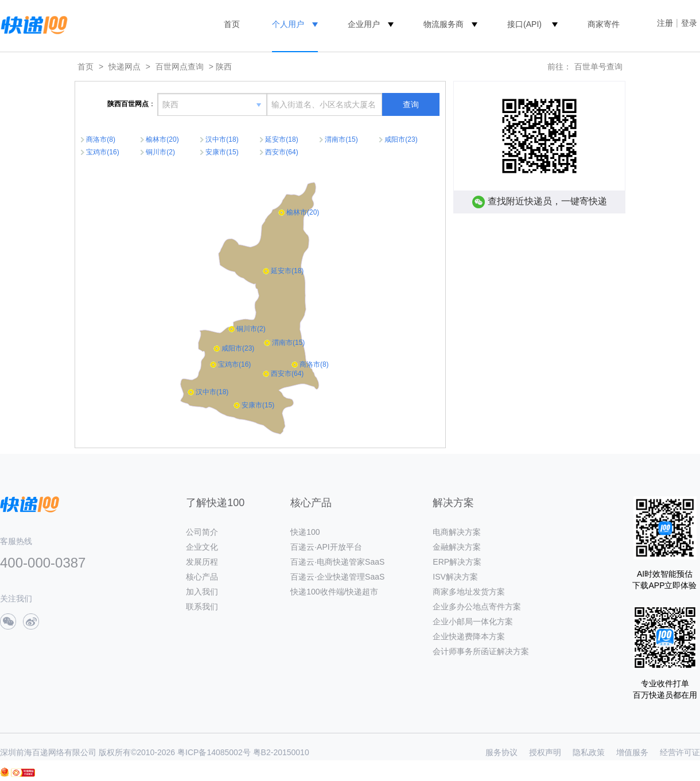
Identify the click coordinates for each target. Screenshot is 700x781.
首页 (232, 24)
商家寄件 (604, 24)
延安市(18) (281, 139)
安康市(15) (222, 152)
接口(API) (524, 24)
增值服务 (632, 752)
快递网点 (125, 67)
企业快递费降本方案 (469, 636)
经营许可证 (680, 752)
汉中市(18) (222, 139)
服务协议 (501, 752)
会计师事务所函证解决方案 (481, 651)
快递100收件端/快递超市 (334, 592)
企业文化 (202, 547)
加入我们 (202, 592)
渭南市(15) (341, 139)
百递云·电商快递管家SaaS (337, 562)
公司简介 (202, 532)
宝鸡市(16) (102, 152)
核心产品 (202, 577)
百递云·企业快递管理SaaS (337, 577)
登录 (689, 23)
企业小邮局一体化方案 (473, 621)
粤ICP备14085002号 (214, 752)
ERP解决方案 (457, 562)
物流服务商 (444, 24)
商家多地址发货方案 (469, 592)
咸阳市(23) (401, 139)
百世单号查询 (598, 67)
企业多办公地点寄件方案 (477, 607)
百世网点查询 (180, 67)
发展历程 (202, 562)
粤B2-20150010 (281, 752)
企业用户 (364, 24)
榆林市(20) (162, 139)
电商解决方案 (457, 532)
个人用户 (288, 24)
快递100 (305, 532)
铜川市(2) (160, 152)
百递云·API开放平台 (326, 547)
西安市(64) (281, 152)
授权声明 (545, 752)
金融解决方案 (457, 547)
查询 (411, 104)
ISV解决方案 (455, 577)
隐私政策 (589, 752)
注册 (665, 23)
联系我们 (202, 607)
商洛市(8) (101, 139)
